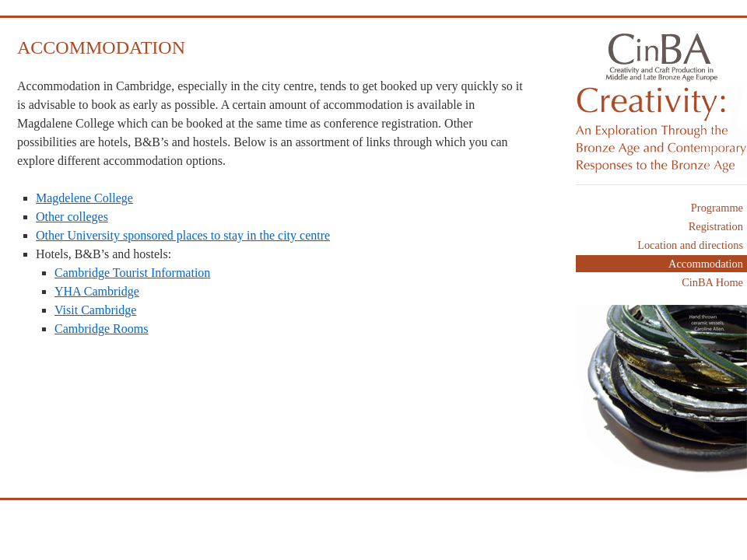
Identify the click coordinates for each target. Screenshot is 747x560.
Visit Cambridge (95, 310)
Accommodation (706, 264)
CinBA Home (712, 282)
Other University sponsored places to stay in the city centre (183, 235)
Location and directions (690, 245)
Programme (717, 208)
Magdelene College (84, 198)
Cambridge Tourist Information (132, 273)
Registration (716, 226)
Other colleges (72, 217)
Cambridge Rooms (101, 329)
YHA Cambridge (97, 291)
